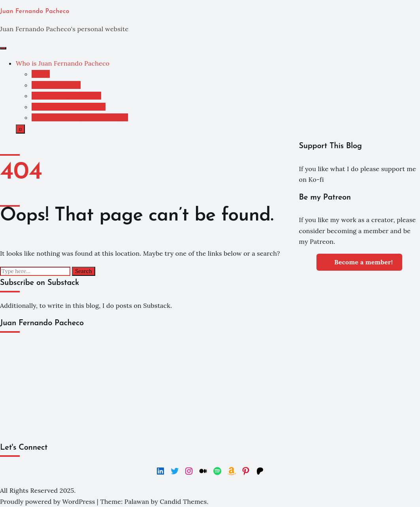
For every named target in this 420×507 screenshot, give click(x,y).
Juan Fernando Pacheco (35, 11)
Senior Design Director (66, 96)
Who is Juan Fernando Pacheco (63, 63)
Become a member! (359, 261)
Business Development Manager (80, 117)
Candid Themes (183, 501)
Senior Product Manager (69, 107)
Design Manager (56, 85)
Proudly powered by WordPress (48, 501)
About (41, 74)
